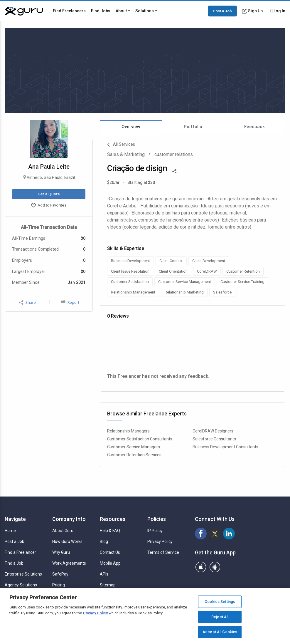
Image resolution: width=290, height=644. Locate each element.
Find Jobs (101, 11)
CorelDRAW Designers (213, 431)
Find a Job (14, 563)
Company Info (69, 519)
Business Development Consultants (225, 447)
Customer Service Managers (134, 447)
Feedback (254, 127)
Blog (104, 541)
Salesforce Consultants (214, 439)
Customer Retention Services (134, 455)
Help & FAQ (110, 531)
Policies (157, 519)
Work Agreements (69, 563)
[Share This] (174, 171)
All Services (121, 145)
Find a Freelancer (20, 552)
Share (27, 302)
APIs (104, 574)
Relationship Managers (128, 431)
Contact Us (110, 552)
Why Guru (61, 552)
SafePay (60, 574)
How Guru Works (67, 541)
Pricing (59, 585)
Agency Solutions (21, 585)
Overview (131, 127)
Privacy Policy (160, 541)
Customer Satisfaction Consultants (140, 439)
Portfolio (193, 127)
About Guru (63, 531)
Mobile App (110, 563)
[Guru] (24, 11)
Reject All (220, 617)
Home (10, 531)
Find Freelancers (69, 11)
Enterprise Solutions (23, 574)
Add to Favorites (49, 206)
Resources (113, 519)
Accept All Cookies (220, 632)
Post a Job (222, 11)
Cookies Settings (220, 602)
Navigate (15, 519)
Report (70, 302)
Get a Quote (49, 194)
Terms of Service (163, 552)
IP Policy (155, 531)
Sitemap (108, 585)
